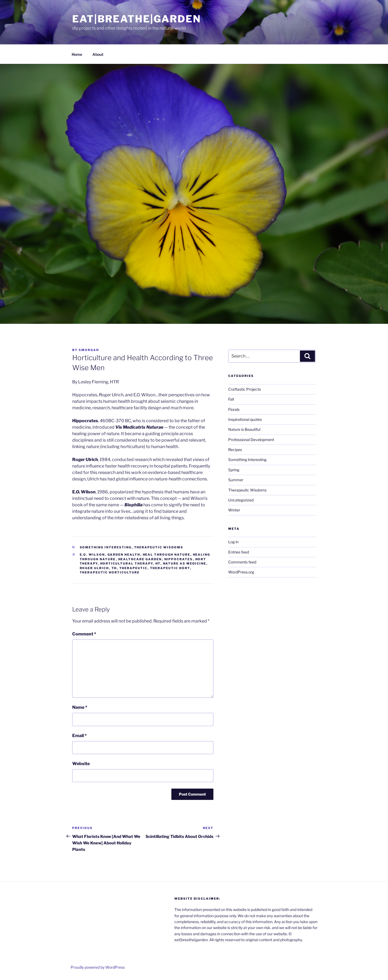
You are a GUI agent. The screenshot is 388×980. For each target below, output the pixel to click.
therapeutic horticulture (110, 572)
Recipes (235, 450)
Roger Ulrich (94, 568)
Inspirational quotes (245, 419)
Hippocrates (179, 559)
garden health (124, 555)
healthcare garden (140, 559)
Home (77, 54)
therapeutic (134, 568)
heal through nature (167, 555)
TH (114, 568)
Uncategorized (241, 500)
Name (80, 707)
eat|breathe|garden (137, 19)
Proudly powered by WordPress (98, 967)
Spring (234, 470)
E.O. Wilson (92, 555)
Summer (236, 480)
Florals (234, 409)
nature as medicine (185, 563)
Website (81, 764)
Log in (233, 542)
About (98, 54)
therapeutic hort (170, 568)
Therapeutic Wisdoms (159, 547)
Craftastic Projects (245, 389)
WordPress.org (241, 572)
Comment (84, 634)
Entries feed (239, 552)
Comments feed (242, 562)
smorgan (89, 350)
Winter (234, 510)
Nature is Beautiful (244, 429)
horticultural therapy (127, 563)
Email (79, 736)
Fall (231, 399)
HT (158, 563)
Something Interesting (106, 547)
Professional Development (251, 440)
